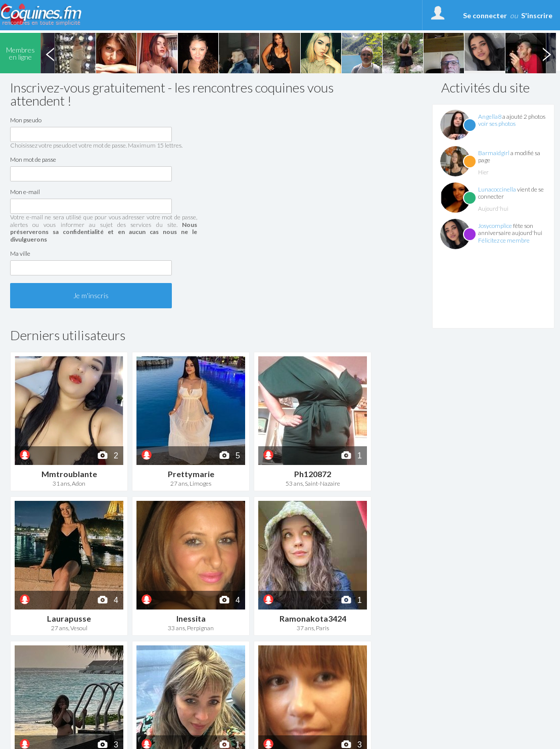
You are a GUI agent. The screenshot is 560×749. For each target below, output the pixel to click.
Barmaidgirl (494, 153)
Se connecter (485, 15)
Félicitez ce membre (504, 240)
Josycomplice (495, 226)
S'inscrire (537, 15)
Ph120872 (313, 474)
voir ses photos (497, 124)
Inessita (191, 618)
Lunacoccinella (497, 189)
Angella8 (490, 116)
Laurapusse (69, 618)
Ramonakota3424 (313, 618)
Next (546, 53)
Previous (50, 53)
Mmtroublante (69, 474)
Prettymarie (191, 474)
